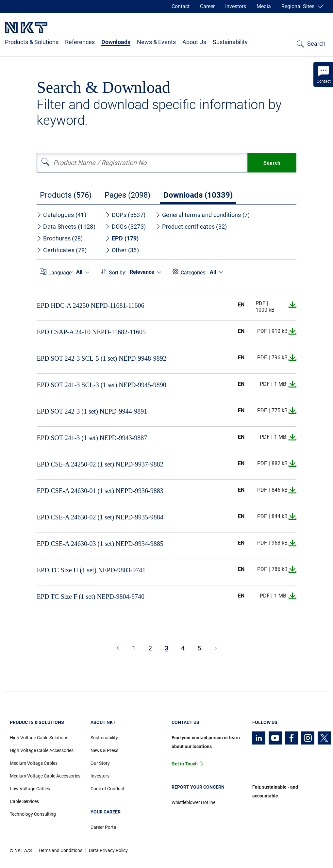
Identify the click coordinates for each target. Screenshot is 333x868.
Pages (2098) (127, 195)
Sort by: (118, 273)
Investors (236, 6)
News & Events (156, 42)
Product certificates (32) (191, 227)
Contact (181, 6)
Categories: (194, 273)
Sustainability (230, 42)
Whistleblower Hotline (193, 802)
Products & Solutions (32, 42)
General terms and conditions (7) (203, 215)
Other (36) (122, 250)
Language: (61, 273)
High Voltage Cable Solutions (39, 738)
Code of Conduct (108, 789)
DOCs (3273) (125, 227)
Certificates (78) (62, 250)
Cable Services (24, 801)
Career (207, 6)
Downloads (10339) (198, 195)
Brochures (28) (60, 238)
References (80, 42)
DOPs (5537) (125, 215)
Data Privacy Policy (108, 850)
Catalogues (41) (61, 215)
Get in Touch (185, 764)
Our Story (100, 763)
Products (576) (66, 195)
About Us (194, 42)
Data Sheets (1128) (66, 227)
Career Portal (104, 827)
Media (264, 6)
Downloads (116, 42)
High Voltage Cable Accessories (42, 750)
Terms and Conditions (60, 850)
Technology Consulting (33, 814)
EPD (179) (122, 238)
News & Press (104, 750)
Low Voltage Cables (30, 789)
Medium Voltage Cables (34, 763)
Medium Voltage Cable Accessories (45, 776)
